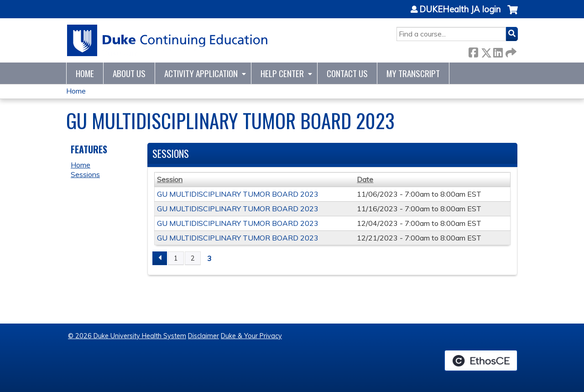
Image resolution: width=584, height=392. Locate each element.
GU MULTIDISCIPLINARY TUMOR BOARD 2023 (238, 194)
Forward (510, 51)
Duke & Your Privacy (251, 336)
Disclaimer (203, 336)
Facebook (473, 51)
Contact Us (347, 73)
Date (365, 179)
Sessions (85, 174)
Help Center (282, 73)
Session (170, 179)
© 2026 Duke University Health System (127, 336)
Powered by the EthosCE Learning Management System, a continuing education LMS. (481, 361)
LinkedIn (498, 51)
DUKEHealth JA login (460, 10)
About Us (129, 73)
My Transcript (413, 73)
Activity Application (201, 73)
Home (85, 73)
